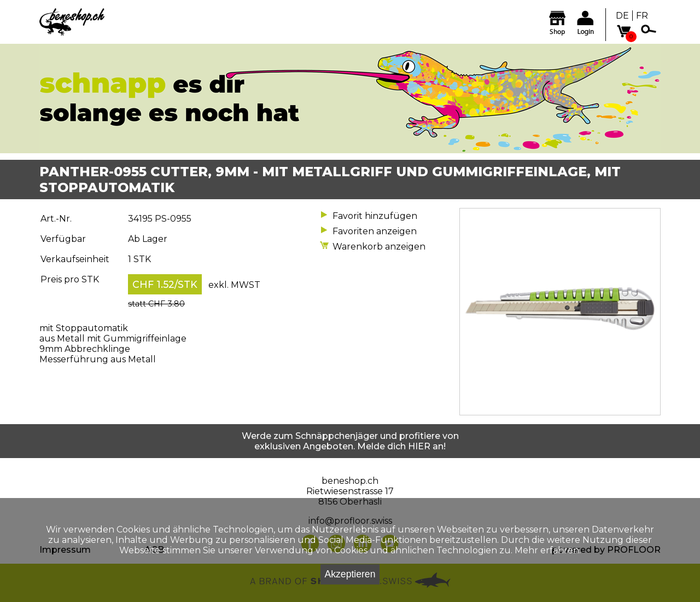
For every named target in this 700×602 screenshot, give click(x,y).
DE (622, 16)
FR (642, 16)
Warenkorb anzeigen (379, 247)
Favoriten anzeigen (375, 231)
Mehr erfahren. (548, 550)
